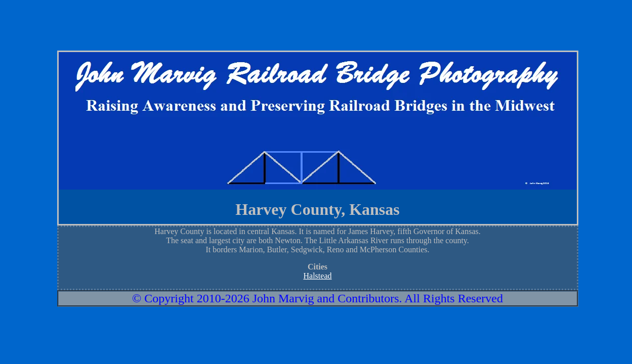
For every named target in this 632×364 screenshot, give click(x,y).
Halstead (318, 276)
